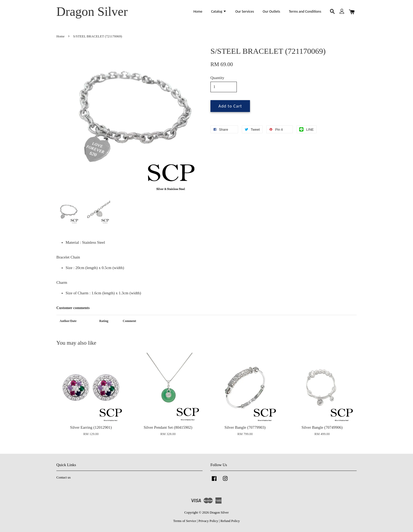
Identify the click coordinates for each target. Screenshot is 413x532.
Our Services (245, 11)
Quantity (217, 78)
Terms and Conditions (305, 11)
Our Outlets (271, 11)
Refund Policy (230, 521)
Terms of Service (185, 521)
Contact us (63, 477)
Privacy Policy (208, 521)
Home (198, 11)
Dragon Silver (92, 11)
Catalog (219, 11)
